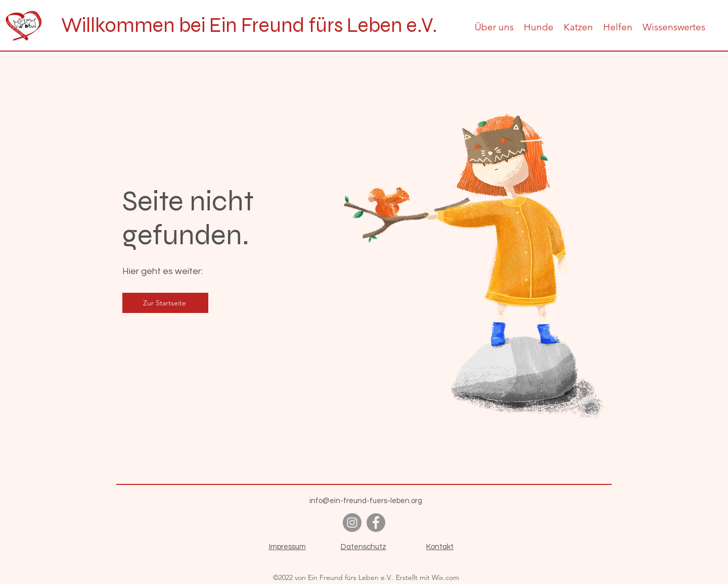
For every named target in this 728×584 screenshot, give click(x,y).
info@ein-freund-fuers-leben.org (366, 501)
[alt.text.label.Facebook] (376, 523)
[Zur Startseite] (165, 303)
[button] (494, 27)
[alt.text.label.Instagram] (352, 523)
